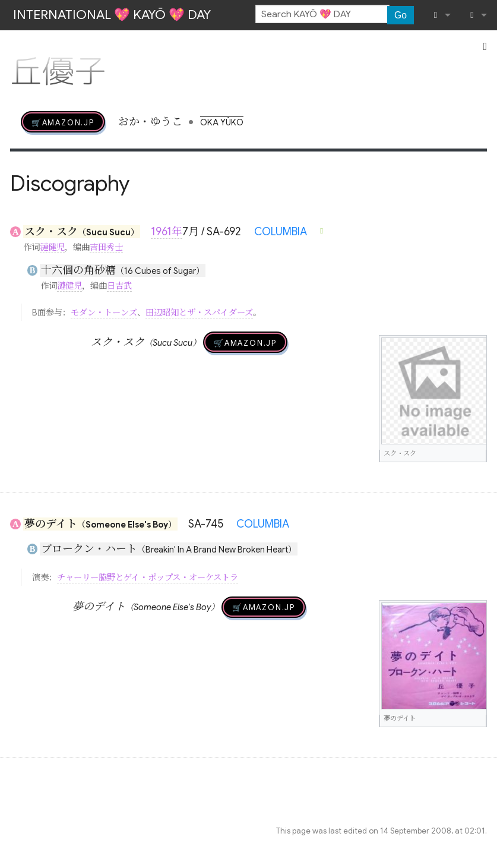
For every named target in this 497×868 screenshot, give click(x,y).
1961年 (167, 232)
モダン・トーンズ (104, 313)
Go (401, 15)
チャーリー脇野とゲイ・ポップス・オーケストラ (148, 577)
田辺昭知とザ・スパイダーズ (199, 313)
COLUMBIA (281, 232)
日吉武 (119, 286)
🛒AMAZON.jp (63, 122)
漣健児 (52, 247)
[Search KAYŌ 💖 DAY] (322, 14)
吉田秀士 (106, 247)
